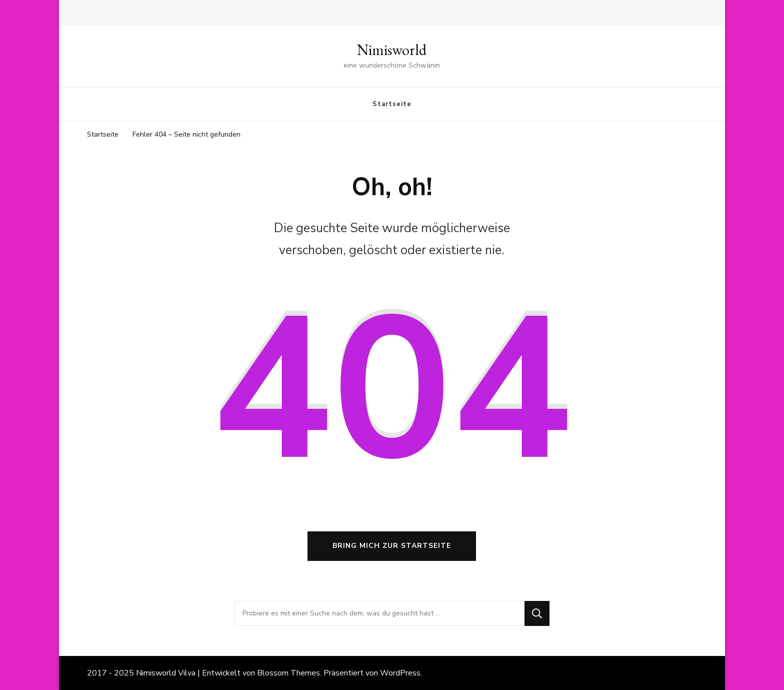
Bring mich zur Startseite (392, 546)
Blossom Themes (288, 673)
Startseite (392, 104)
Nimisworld (392, 50)
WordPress (400, 673)
